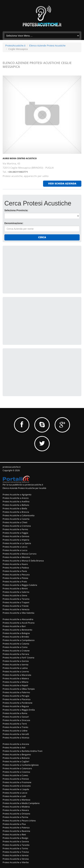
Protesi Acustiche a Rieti (14, 835)
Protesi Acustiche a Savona (16, 841)
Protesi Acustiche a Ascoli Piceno (19, 623)
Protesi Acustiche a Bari (14, 626)
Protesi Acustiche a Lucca (15, 550)
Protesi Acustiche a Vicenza (16, 738)
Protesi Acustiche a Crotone (16, 651)
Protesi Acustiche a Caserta (16, 519)
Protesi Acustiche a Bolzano (16, 758)
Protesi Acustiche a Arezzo (16, 498)
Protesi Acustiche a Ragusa (16, 706)
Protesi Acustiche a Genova (16, 536)
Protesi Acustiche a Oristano (16, 814)
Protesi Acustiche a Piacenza (17, 699)
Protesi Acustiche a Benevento (17, 630)
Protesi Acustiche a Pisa (14, 824)
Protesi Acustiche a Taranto (16, 845)
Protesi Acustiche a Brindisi (16, 637)
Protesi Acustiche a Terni (15, 724)
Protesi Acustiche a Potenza (16, 828)
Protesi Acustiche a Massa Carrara (20, 554)
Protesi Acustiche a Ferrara (16, 654)
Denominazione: (14, 223)
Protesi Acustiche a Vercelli (16, 734)
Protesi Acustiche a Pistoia (15, 578)
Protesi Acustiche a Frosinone (17, 782)
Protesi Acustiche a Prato (15, 582)
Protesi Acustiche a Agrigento (17, 495)
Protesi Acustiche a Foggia (15, 533)
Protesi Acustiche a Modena (16, 807)
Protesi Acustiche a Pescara (16, 575)
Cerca (42, 237)
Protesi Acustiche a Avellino (16, 502)
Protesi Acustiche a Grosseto (17, 786)
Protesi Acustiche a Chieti (15, 522)
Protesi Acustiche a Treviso (16, 852)
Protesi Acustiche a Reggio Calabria (20, 585)
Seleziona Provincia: (16, 210)
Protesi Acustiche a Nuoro (15, 564)
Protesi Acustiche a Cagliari (16, 761)
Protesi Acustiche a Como (15, 647)
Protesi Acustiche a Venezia (16, 609)
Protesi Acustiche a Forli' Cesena (18, 658)
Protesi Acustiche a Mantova (16, 800)
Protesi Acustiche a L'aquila (16, 789)
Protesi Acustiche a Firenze (16, 779)
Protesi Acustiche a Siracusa (16, 720)
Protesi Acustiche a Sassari (16, 717)
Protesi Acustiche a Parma (15, 817)
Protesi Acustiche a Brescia (16, 512)
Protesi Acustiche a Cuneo (15, 775)
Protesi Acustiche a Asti (14, 748)
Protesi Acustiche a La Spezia (17, 543)
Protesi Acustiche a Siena (15, 595)
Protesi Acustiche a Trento (15, 727)
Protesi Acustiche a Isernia (15, 665)
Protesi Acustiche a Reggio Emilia (19, 710)
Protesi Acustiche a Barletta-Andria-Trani (22, 751)
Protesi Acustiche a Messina (16, 557)
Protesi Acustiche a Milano (15, 682)
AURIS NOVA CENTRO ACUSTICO (20, 158)
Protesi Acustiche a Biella (15, 508)
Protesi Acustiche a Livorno (16, 671)
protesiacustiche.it (12, 467)
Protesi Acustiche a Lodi (14, 796)
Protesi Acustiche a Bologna (16, 633)
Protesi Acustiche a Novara (16, 810)
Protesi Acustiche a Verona (16, 859)
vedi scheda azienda (62, 183)
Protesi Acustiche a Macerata (17, 675)
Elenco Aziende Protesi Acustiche (47, 46)
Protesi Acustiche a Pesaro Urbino (19, 821)
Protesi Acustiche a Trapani (16, 602)
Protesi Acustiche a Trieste (16, 606)
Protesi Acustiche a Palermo (16, 692)
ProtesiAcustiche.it (15, 46)
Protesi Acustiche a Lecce (15, 793)
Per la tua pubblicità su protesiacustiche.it (23, 485)
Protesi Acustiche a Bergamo (17, 754)
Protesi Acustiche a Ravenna (16, 831)
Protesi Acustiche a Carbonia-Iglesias (21, 765)
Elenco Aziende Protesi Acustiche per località (24, 488)
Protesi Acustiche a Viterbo (16, 862)
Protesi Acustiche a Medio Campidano (21, 803)
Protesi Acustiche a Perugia (16, 696)
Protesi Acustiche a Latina (15, 668)
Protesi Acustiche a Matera (16, 678)
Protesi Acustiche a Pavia (15, 571)
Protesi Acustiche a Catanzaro (17, 768)
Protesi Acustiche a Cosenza (16, 772)
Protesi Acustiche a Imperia (16, 540)
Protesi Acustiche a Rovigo (15, 838)
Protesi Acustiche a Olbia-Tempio (19, 689)
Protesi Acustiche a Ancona (16, 744)
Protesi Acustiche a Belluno (16, 505)
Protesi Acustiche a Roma (15, 713)
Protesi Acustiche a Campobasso (19, 640)
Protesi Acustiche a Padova (16, 568)
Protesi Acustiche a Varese (16, 855)
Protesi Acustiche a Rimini (15, 588)
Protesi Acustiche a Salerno (16, 592)
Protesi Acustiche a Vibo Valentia (18, 613)
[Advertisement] (31, 269)
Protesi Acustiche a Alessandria (18, 619)
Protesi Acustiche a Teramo (16, 599)
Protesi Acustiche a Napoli (15, 685)
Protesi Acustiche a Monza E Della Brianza (23, 561)
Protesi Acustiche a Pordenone (17, 703)
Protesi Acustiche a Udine (15, 731)
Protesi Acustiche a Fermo (15, 529)
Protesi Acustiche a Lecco (15, 547)
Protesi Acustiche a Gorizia (16, 661)
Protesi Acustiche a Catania (16, 644)
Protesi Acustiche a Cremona (17, 526)
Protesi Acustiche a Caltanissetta (19, 515)
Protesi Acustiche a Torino (15, 848)
